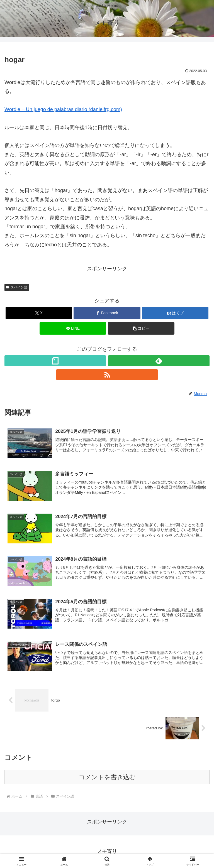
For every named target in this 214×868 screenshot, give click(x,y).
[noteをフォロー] (55, 361)
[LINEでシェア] (73, 328)
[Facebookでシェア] (107, 313)
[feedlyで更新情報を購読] (159, 361)
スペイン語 (17, 287)
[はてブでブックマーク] (175, 313)
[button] (141, 328)
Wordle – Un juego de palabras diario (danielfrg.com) (63, 109)
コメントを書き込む (107, 778)
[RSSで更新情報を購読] (107, 375)
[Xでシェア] (39, 313)
